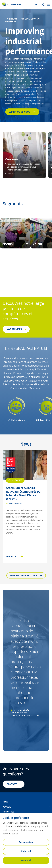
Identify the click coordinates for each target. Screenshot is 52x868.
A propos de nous (20, 112)
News (5, 802)
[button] (10, 183)
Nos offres (8, 812)
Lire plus (11, 557)
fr (36, 5)
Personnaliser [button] (26, 842)
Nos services (14, 329)
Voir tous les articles (23, 575)
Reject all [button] (26, 851)
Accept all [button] (26, 860)
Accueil (7, 807)
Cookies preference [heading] (16, 818)
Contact (12, 784)
